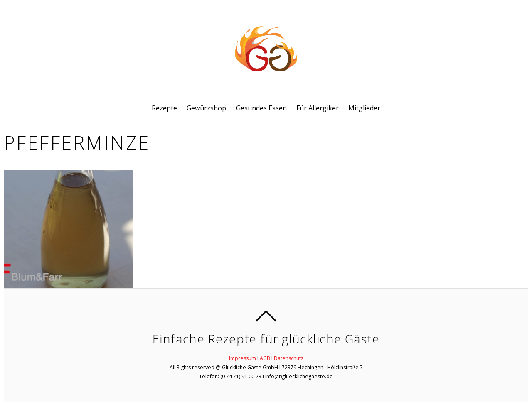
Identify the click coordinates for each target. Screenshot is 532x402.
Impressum (243, 358)
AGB (265, 358)
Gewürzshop (206, 108)
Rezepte (164, 108)
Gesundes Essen (261, 108)
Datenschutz (289, 358)
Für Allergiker (318, 108)
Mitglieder (364, 108)
